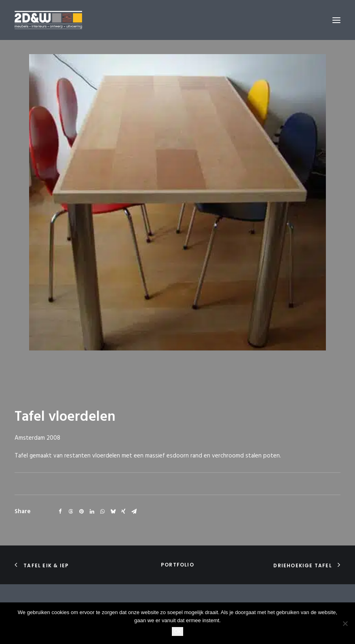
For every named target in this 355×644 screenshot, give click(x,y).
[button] (336, 20)
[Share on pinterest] (81, 512)
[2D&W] (48, 20)
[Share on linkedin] (92, 512)
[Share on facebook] (60, 512)
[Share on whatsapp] (102, 512)
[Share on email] (134, 512)
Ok (178, 631)
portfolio (177, 565)
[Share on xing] (123, 512)
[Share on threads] (71, 512)
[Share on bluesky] (113, 512)
